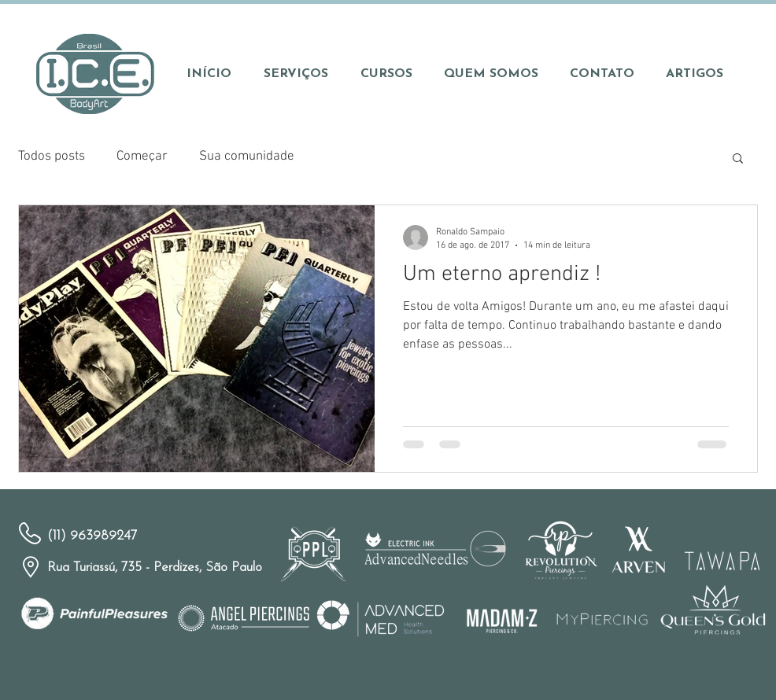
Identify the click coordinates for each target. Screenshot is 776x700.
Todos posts (52, 157)
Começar (142, 157)
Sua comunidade (247, 157)
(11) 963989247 (92, 536)
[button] (738, 159)
